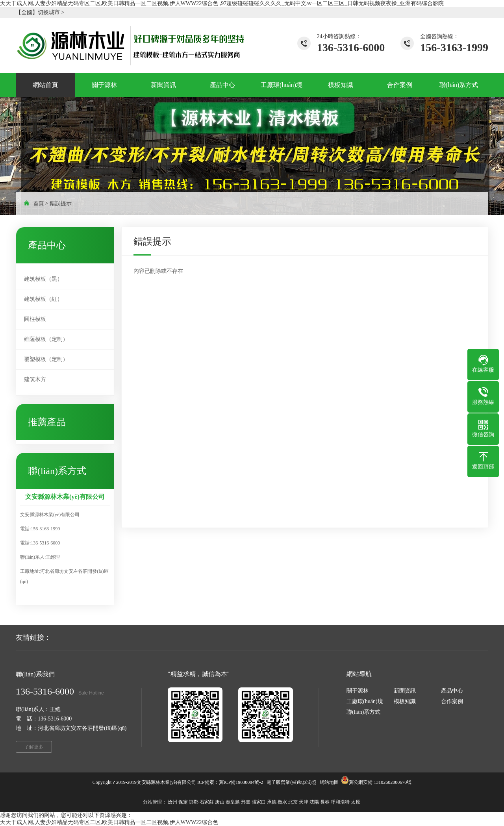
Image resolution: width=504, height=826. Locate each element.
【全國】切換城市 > (40, 12)
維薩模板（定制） (46, 339)
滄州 (172, 802)
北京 (293, 802)
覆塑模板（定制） (46, 359)
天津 (304, 802)
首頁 (39, 203)
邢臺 (246, 802)
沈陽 (314, 802)
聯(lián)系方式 (363, 712)
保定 (183, 802)
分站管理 (152, 802)
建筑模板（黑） (43, 279)
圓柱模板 (35, 319)
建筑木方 (35, 379)
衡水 (282, 802)
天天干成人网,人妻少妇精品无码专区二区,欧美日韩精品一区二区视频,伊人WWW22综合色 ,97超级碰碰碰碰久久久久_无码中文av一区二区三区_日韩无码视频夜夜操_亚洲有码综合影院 (222, 3)
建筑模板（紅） (43, 299)
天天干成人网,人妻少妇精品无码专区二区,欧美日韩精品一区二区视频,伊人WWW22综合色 (109, 822)
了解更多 (34, 747)
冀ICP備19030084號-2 (241, 782)
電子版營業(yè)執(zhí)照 (291, 782)
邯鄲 (194, 802)
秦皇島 (233, 802)
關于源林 (358, 691)
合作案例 (452, 701)
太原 (356, 802)
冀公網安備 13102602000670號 (380, 782)
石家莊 (207, 802)
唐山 (220, 802)
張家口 (259, 802)
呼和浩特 (340, 802)
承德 (272, 802)
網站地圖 (329, 782)
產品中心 (452, 691)
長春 (325, 802)
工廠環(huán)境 (365, 701)
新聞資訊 (405, 691)
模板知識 (405, 701)
